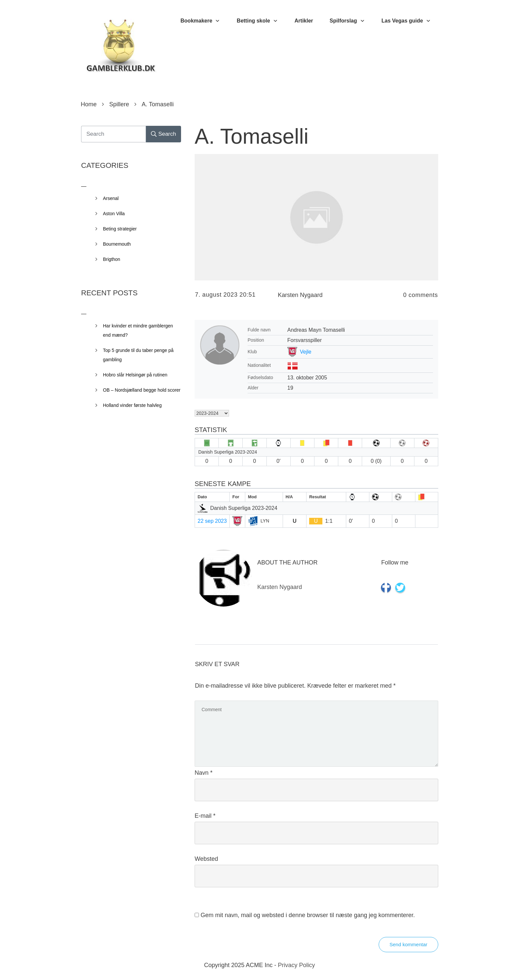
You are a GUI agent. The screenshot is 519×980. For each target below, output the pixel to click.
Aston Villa (114, 214)
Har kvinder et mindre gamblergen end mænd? (138, 330)
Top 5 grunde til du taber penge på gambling (138, 355)
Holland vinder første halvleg (132, 405)
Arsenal (111, 198)
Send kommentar (408, 944)
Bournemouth (117, 244)
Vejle (306, 352)
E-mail (205, 816)
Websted (206, 859)
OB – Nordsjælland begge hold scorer (142, 390)
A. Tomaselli (252, 136)
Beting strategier (120, 229)
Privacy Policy (297, 965)
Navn (204, 773)
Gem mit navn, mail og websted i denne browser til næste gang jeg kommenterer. (308, 915)
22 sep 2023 (212, 521)
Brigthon (112, 259)
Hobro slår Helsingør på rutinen (135, 375)
